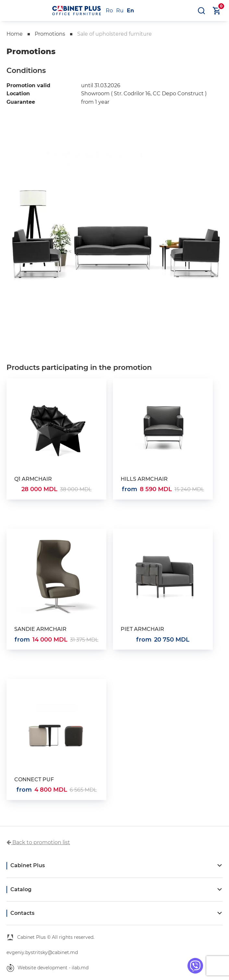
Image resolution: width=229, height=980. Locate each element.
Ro (109, 11)
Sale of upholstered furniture (114, 34)
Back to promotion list (38, 842)
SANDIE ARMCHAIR (40, 629)
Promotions (50, 34)
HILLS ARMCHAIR (144, 479)
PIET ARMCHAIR (142, 629)
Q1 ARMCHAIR (33, 479)
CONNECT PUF (34, 779)
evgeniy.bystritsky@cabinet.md (42, 952)
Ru (120, 11)
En (130, 11)
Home (15, 34)
